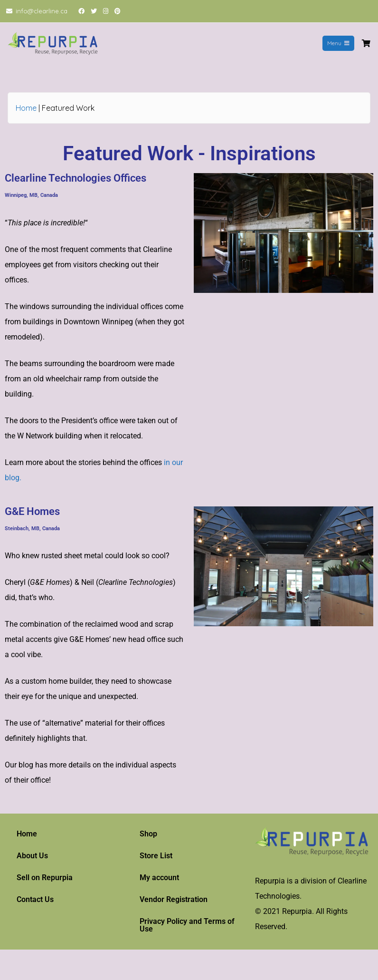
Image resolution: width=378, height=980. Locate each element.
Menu (338, 43)
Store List (156, 856)
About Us (32, 856)
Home (26, 108)
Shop (148, 834)
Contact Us (35, 899)
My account (159, 878)
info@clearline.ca (42, 11)
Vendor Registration (174, 899)
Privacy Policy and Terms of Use (187, 925)
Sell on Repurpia (45, 878)
